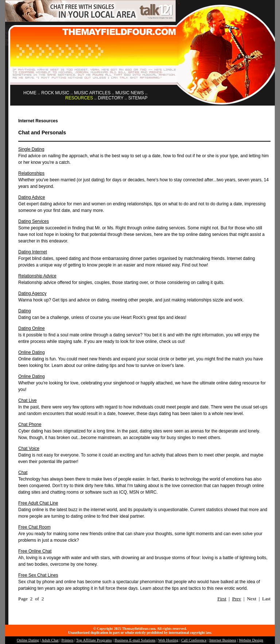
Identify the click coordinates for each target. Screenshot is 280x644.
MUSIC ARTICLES (92, 93)
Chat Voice (29, 449)
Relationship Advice (37, 276)
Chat (23, 473)
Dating (25, 311)
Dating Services (34, 221)
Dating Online (32, 328)
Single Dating (31, 149)
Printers (67, 640)
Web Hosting (168, 640)
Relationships (31, 173)
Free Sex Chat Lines (38, 575)
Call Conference (194, 640)
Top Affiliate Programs (94, 640)
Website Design (251, 640)
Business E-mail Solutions (135, 640)
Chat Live (28, 400)
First (222, 599)
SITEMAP (138, 98)
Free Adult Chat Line (38, 503)
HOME (30, 93)
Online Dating (32, 352)
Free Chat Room (34, 527)
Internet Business (223, 640)
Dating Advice (32, 197)
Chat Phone (30, 424)
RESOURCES (79, 98)
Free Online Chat (35, 551)
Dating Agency (32, 293)
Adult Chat (50, 640)
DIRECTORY (110, 98)
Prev (237, 599)
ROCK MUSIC (55, 93)
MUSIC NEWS (130, 93)
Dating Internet (33, 252)
